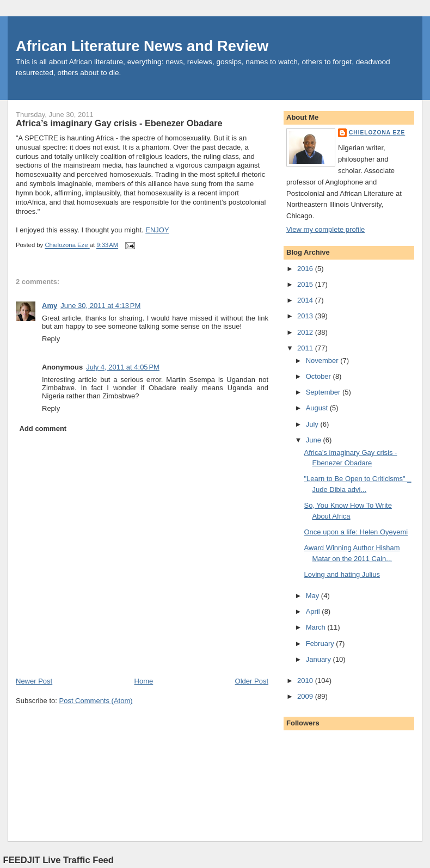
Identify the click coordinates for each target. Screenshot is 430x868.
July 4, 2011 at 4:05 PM (123, 367)
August (318, 408)
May (314, 596)
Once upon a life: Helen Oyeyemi (356, 532)
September (324, 392)
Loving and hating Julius (342, 574)
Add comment (43, 429)
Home (144, 681)
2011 (306, 348)
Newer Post (34, 681)
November (323, 361)
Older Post (252, 681)
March (317, 627)
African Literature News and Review (142, 46)
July (313, 424)
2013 (306, 316)
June (315, 440)
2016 (306, 269)
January (320, 659)
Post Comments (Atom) (96, 701)
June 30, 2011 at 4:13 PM (100, 306)
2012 (306, 332)
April (314, 611)
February (321, 644)
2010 (306, 681)
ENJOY (157, 230)
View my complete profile (325, 229)
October (320, 376)
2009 (306, 696)
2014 (306, 300)
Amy (50, 306)
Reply (51, 339)
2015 (306, 284)
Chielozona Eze (377, 133)
